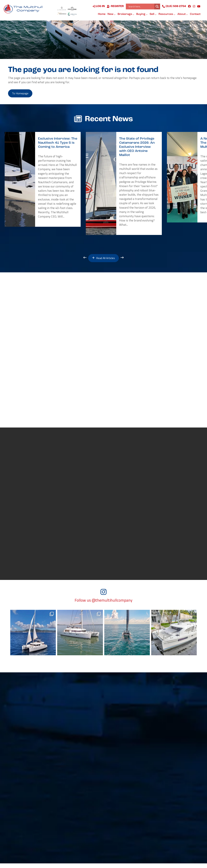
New (111, 15)
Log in (98, 7)
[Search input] (140, 7)
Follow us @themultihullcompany (103, 605)
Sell (153, 15)
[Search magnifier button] (157, 7)
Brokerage (125, 15)
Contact (195, 14)
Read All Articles (103, 260)
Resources (166, 15)
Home (101, 14)
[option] (43, 181)
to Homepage (22, 94)
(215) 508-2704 (174, 7)
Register (115, 7)
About (182, 15)
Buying (141, 15)
